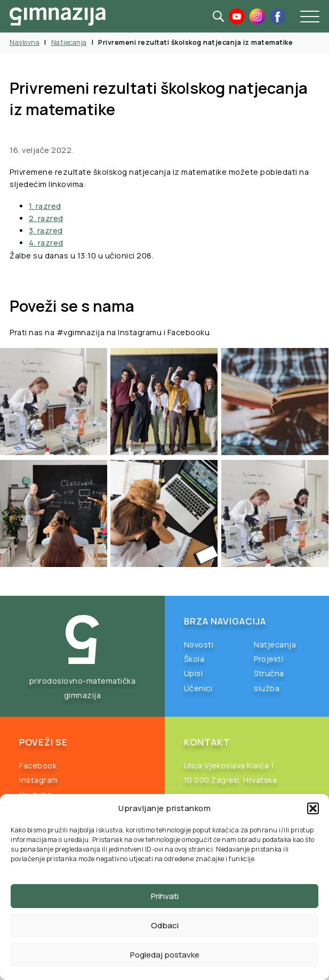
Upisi (194, 673)
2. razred (46, 218)
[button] (313, 808)
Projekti (268, 659)
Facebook (38, 766)
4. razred (46, 243)
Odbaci (165, 925)
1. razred (45, 206)
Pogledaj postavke (165, 955)
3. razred (46, 230)
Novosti (199, 645)
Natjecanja (69, 42)
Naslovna (25, 42)
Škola (194, 659)
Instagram (39, 780)
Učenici (198, 688)
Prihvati (165, 896)
